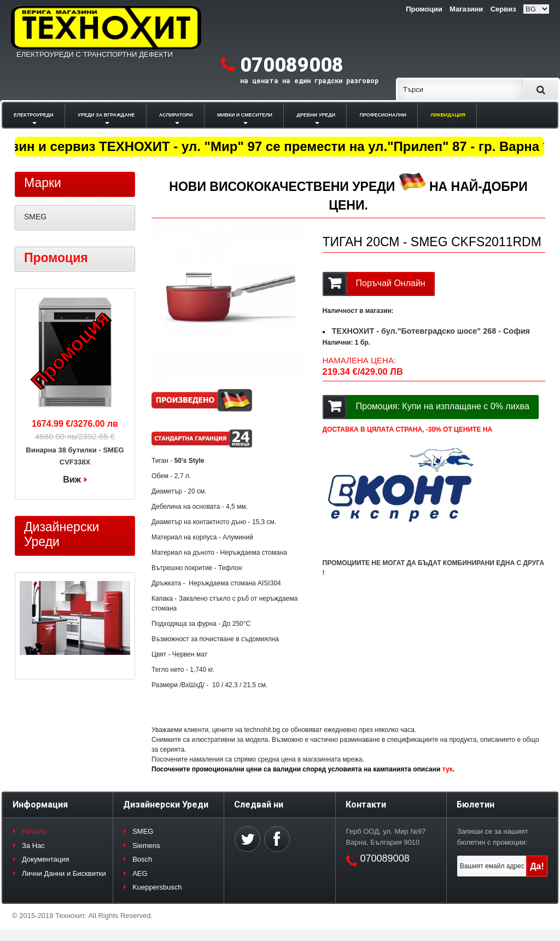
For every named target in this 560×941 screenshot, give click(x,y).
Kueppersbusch (157, 887)
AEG (140, 873)
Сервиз (503, 9)
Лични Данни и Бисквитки (64, 873)
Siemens (146, 846)
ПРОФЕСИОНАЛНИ (383, 115)
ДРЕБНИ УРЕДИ (316, 115)
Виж (72, 480)
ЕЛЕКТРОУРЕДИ (34, 115)
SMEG (35, 217)
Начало (34, 831)
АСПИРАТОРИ (176, 115)
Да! (537, 866)
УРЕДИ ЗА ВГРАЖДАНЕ (106, 115)
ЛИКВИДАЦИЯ (448, 115)
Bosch (142, 859)
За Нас (33, 846)
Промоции (424, 9)
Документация (46, 859)
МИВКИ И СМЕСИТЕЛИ (245, 115)
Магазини (466, 9)
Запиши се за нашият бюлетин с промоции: (493, 837)
